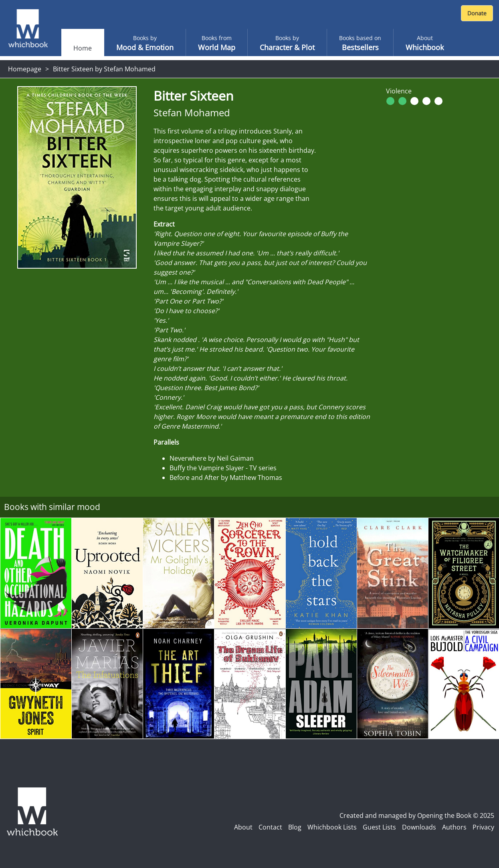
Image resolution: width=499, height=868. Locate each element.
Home (83, 48)
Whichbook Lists (332, 827)
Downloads (419, 827)
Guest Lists (379, 827)
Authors (454, 827)
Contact (270, 827)
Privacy (483, 827)
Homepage (25, 69)
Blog (295, 827)
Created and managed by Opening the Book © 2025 (417, 815)
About (243, 827)
